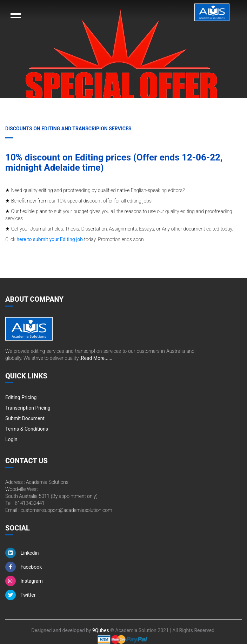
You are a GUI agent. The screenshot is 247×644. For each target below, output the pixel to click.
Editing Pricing (21, 397)
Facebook (24, 567)
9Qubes (101, 630)
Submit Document (25, 418)
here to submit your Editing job (50, 239)
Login (11, 439)
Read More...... (97, 358)
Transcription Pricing (28, 408)
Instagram (24, 581)
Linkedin (22, 553)
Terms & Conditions (27, 429)
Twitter (20, 595)
